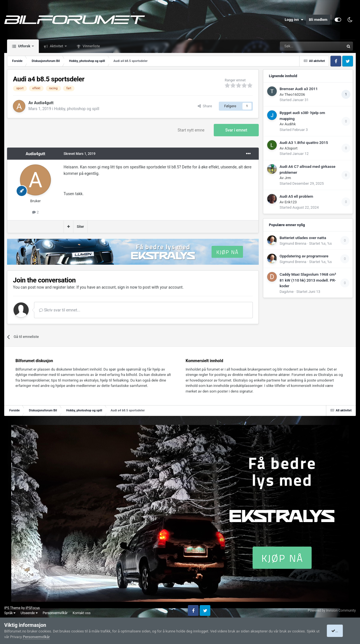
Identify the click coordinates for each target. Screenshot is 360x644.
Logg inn (294, 20)
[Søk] (296, 46)
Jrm (288, 178)
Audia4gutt (44, 103)
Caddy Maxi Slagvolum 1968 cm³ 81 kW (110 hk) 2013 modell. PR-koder (308, 280)
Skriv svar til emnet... (60, 310)
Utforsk (24, 46)
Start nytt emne (191, 130)
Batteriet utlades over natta (303, 238)
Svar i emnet (236, 130)
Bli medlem (318, 20)
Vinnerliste (91, 46)
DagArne (287, 292)
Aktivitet (57, 46)
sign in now (128, 287)
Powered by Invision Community (332, 610)
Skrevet (79, 154)
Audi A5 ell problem (296, 196)
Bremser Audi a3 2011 (299, 89)
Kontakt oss (82, 613)
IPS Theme (12, 608)
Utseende (29, 613)
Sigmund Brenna (293, 243)
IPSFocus (33, 608)
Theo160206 (295, 94)
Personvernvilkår (55, 613)
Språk (10, 613)
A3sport (291, 148)
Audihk (290, 124)
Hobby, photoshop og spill (77, 109)
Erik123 (291, 202)
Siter (80, 227)
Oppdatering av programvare (304, 256)
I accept (340, 631)
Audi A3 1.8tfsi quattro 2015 (304, 142)
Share (205, 106)
